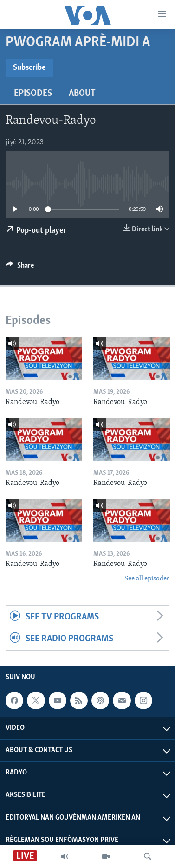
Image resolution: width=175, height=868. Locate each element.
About (82, 94)
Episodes (33, 94)
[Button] (20, 268)
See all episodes (147, 579)
